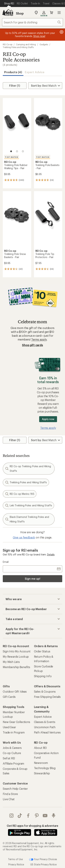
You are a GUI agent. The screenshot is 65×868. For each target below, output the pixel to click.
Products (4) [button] (13, 72)
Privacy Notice (16, 864)
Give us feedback (24, 537)
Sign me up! (32, 579)
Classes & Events (45, 722)
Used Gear (9, 727)
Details (51, 554)
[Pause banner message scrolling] (61, 32)
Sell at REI (9, 758)
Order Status (42, 651)
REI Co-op (8, 44)
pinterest (37, 816)
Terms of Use (15, 859)
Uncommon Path (45, 727)
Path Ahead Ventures (47, 732)
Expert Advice (35, 72)
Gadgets (44, 44)
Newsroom (41, 763)
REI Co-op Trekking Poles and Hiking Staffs (28, 469)
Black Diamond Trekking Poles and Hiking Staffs (27, 519)
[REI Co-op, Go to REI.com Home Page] (8, 13)
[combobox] (32, 22)
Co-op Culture (12, 753)
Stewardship (42, 773)
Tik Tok (20, 816)
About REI (40, 748)
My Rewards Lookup (16, 657)
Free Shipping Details (47, 697)
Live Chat (9, 799)
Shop (20, 13)
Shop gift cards (32, 345)
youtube (45, 816)
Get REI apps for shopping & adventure (32, 826)
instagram (11, 816)
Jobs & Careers (12, 748)
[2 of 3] (17, 151)
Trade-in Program (14, 732)
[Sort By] (45, 86)
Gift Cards (9, 697)
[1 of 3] (11, 151)
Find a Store (10, 794)
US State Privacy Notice (44, 864)
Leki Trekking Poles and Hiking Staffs (28, 505)
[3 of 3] (23, 151)
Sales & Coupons (45, 691)
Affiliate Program (13, 763)
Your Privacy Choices (43, 859)
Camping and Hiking (26, 44)
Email (6, 562)
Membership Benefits (16, 667)
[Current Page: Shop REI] (9, 3)
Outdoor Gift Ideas (15, 691)
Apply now (48, 419)
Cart (51, 13)
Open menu (59, 13)
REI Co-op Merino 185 (20, 494)
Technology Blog (45, 768)
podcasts (54, 816)
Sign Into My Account (17, 651)
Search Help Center (15, 789)
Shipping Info (43, 676)
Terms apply (39, 339)
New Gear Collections (16, 722)
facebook (28, 816)
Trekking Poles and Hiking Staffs (18, 47)
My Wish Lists (11, 662)
